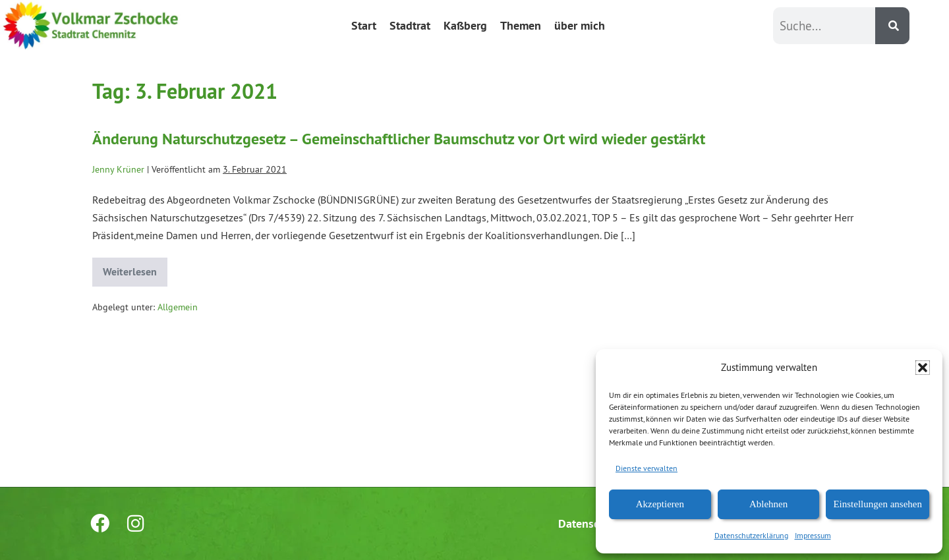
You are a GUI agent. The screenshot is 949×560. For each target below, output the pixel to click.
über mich (580, 25)
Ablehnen (768, 504)
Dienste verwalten (647, 468)
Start (364, 25)
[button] (923, 368)
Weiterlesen (135, 268)
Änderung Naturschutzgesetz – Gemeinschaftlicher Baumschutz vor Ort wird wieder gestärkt (399, 139)
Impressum (813, 535)
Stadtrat (410, 25)
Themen (521, 25)
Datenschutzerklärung (751, 535)
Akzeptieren (660, 504)
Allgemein (178, 307)
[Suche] (892, 26)
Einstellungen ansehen (877, 504)
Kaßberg (465, 25)
